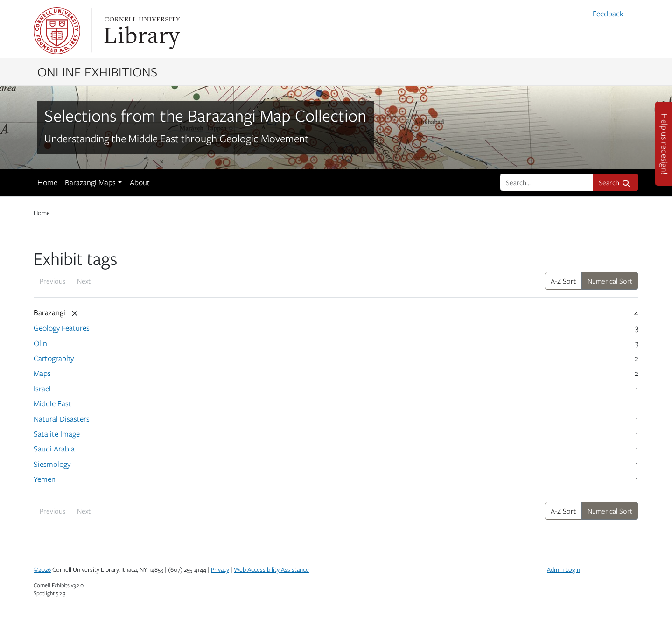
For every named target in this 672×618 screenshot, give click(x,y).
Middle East (52, 403)
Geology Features (62, 328)
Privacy (220, 569)
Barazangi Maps (90, 182)
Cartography (54, 358)
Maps (42, 373)
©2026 (42, 569)
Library (141, 31)
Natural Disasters (62, 419)
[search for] (546, 182)
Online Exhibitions (97, 71)
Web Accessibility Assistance (271, 569)
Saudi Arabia (54, 449)
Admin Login (563, 569)
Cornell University (57, 31)
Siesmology (52, 464)
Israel (42, 389)
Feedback (608, 14)
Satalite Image (57, 434)
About (140, 182)
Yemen (45, 479)
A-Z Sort (563, 281)
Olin (40, 343)
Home (47, 182)
